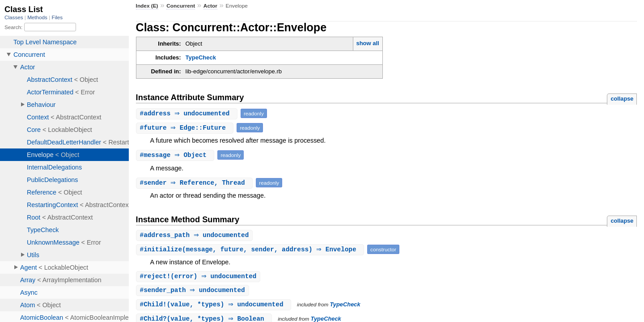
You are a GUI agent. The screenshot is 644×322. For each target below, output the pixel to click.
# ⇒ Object (176, 155)
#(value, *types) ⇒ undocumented (215, 306)
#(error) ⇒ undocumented (199, 277)
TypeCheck (201, 57)
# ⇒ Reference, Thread (196, 183)
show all (367, 43)
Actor (210, 6)
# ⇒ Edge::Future (186, 128)
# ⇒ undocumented (188, 113)
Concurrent (181, 6)
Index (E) (147, 6)
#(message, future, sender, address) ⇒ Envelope (251, 250)
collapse (622, 99)
